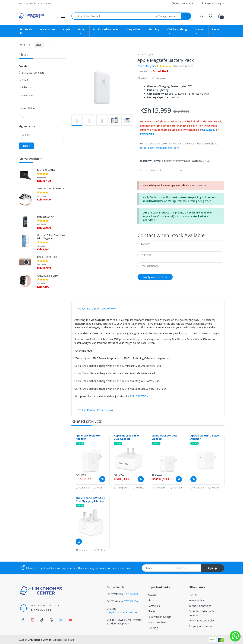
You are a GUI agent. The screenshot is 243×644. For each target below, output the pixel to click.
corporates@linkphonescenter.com (160, 148)
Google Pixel (133, 29)
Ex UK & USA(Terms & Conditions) (201, 613)
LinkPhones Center (39, 640)
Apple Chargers (145, 54)
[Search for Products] (114, 16)
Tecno (216, 29)
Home (22, 45)
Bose (81, 29)
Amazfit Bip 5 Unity (48, 276)
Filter (26, 146)
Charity (152, 611)
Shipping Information (200, 626)
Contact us (154, 606)
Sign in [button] (221, 3)
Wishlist (143, 78)
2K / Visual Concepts (33, 73)
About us (153, 600)
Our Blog (153, 628)
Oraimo (199, 29)
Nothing (154, 29)
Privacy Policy (196, 600)
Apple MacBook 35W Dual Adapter (126, 437)
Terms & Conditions (200, 606)
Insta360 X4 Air (45, 217)
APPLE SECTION (139, 396)
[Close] (220, 212)
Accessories (48, 29)
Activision (27, 87)
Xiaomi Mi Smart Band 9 (51, 188)
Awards (152, 595)
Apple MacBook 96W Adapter (88, 437)
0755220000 (208, 130)
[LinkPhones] (32, 16)
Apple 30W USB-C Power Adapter (205, 437)
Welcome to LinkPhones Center (35, 3)
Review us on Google (159, 617)
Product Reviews (95, 410)
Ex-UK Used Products (106, 29)
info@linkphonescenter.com (122, 612)
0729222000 (147, 134)
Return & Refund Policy (202, 620)
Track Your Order (183, 3)
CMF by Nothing (177, 29)
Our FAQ (193, 595)
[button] (168, 16)
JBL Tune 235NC (46, 170)
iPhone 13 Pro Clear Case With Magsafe (51, 237)
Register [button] (209, 3)
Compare (159, 78)
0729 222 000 (42, 610)
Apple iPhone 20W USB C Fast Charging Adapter (91, 500)
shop (39, 45)
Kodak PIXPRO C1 (47, 257)
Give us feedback (157, 622)
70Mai (25, 80)
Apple (67, 29)
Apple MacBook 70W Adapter (165, 437)
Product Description (97, 309)
